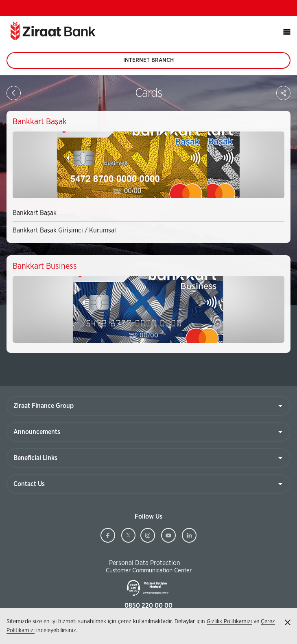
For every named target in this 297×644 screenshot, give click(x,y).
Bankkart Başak (35, 213)
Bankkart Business (45, 266)
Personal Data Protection (145, 563)
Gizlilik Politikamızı (229, 622)
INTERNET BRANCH (148, 63)
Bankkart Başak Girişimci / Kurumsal (64, 230)
